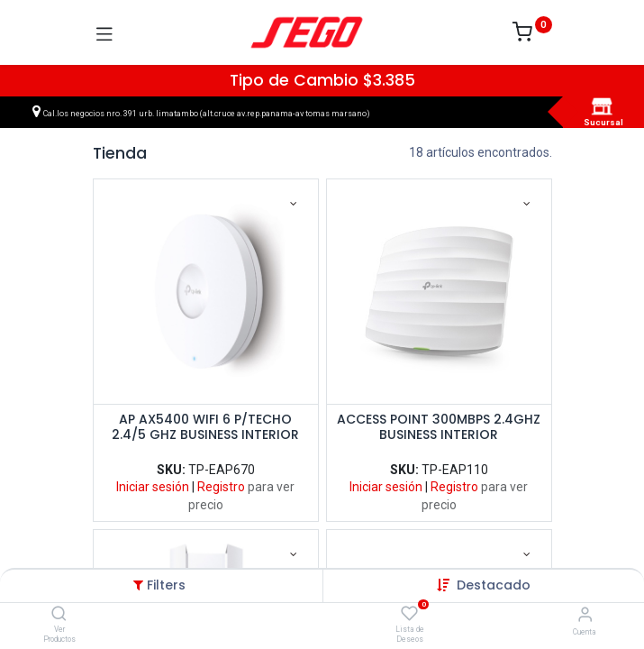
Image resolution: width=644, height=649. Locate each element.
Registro (221, 487)
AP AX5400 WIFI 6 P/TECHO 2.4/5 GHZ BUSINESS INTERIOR (205, 428)
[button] (494, 585)
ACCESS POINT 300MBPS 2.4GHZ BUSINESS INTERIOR (439, 428)
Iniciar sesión (153, 487)
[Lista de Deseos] (409, 614)
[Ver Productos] (59, 615)
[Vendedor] (585, 614)
